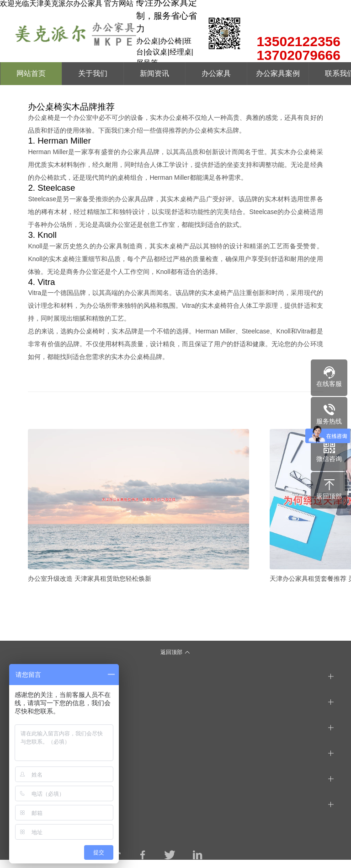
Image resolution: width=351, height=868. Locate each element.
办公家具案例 (278, 73)
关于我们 (93, 73)
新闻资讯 (154, 73)
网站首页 (31, 73)
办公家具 (216, 73)
